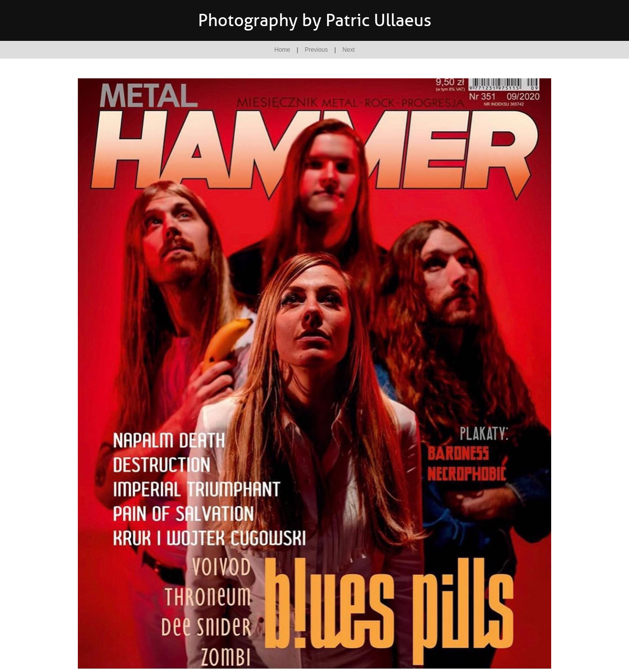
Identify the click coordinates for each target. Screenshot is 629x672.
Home (282, 50)
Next (348, 50)
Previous (316, 50)
